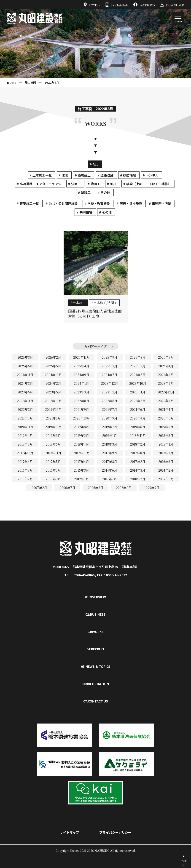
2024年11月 (25, 375)
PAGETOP (184, 863)
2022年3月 (25, 409)
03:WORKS (95, 632)
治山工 (95, 184)
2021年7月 (110, 409)
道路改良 (107, 175)
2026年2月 (53, 357)
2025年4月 (81, 366)
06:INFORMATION (96, 684)
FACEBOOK (144, 5)
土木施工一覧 (42, 175)
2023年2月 (110, 392)
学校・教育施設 (99, 203)
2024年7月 (110, 375)
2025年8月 (138, 357)
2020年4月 (138, 418)
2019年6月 (138, 427)
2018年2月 (138, 444)
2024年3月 (25, 383)
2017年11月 (53, 453)
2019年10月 (53, 427)
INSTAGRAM (117, 5)
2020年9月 (110, 418)
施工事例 (30, 82)
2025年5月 (53, 366)
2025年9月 (110, 357)
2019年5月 (166, 427)
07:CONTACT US (96, 701)
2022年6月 (52, 82)
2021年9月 (81, 409)
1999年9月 (152, 488)
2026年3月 (25, 357)
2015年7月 (53, 470)
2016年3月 (25, 470)
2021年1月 (53, 418)
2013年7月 (25, 479)
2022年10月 (53, 401)
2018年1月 (166, 444)
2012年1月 (81, 479)
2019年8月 (81, 427)
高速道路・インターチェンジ (40, 184)
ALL (95, 164)
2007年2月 (39, 488)
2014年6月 (110, 470)
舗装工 (86, 192)
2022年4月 (166, 401)
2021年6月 (138, 409)
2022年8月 (81, 401)
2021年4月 (166, 409)
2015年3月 (81, 470)
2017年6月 (25, 462)
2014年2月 (166, 470)
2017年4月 (81, 462)
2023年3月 (81, 392)
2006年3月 (96, 488)
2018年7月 (25, 444)
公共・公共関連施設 (63, 203)
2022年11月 (25, 401)
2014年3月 (138, 470)
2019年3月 (53, 435)
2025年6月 (25, 366)
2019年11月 (25, 427)
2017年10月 (81, 453)
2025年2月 (138, 366)
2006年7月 (67, 488)
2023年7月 (166, 383)
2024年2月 (53, 383)
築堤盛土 (84, 175)
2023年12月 (110, 383)
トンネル (152, 175)
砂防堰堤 (129, 175)
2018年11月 (138, 435)
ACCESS (92, 5)
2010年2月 (138, 479)
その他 (105, 192)
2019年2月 (81, 435)
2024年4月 (166, 375)
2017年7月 (166, 453)
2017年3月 (110, 462)
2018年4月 (81, 444)
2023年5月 (53, 392)
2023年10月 (138, 383)
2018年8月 (166, 435)
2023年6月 (25, 392)
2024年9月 (81, 375)
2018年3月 (110, 444)
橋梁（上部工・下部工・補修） (149, 184)
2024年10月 (53, 375)
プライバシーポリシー (115, 832)
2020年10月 (81, 418)
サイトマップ (70, 832)
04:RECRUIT (95, 649)
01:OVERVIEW (95, 597)
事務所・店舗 (161, 203)
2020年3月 (166, 418)
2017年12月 (25, 453)
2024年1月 (81, 383)
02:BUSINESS (95, 614)
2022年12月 (166, 392)
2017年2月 (138, 462)
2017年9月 (110, 453)
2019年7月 (110, 427)
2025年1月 (166, 366)
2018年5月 (53, 444)
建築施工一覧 (29, 203)
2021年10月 (53, 409)
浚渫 (65, 175)
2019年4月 (25, 435)
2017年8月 (138, 453)
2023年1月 (138, 392)
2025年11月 (81, 357)
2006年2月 (124, 488)
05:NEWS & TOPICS (96, 666)
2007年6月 (166, 479)
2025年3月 (110, 366)
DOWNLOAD (172, 5)
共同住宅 (86, 212)
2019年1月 (110, 435)
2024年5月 (138, 375)
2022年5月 (138, 401)
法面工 (76, 184)
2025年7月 (166, 357)
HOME (12, 82)
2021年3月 (25, 418)
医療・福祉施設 (131, 203)
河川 (113, 184)
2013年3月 (53, 479)
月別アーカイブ (96, 346)
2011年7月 (110, 479)
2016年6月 (166, 462)
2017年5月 (53, 462)
